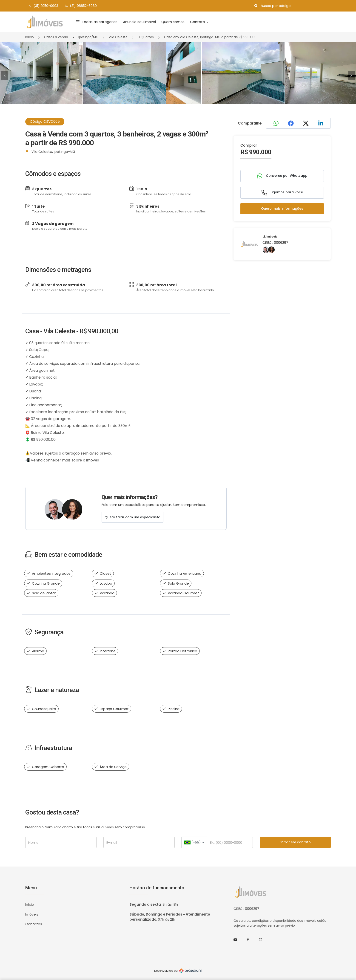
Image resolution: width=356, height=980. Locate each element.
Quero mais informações (282, 209)
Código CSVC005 (45, 121)
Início (30, 37)
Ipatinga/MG (88, 37)
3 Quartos (146, 37)
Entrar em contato (295, 842)
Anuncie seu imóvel (139, 22)
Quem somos (173, 22)
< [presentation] (5, 76)
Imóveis (32, 914)
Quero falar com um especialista (132, 517)
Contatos (34, 924)
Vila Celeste (118, 37)
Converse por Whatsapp (282, 176)
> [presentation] (351, 76)
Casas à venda (56, 37)
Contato (198, 22)
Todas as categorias (97, 22)
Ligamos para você (282, 193)
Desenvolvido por (178, 971)
